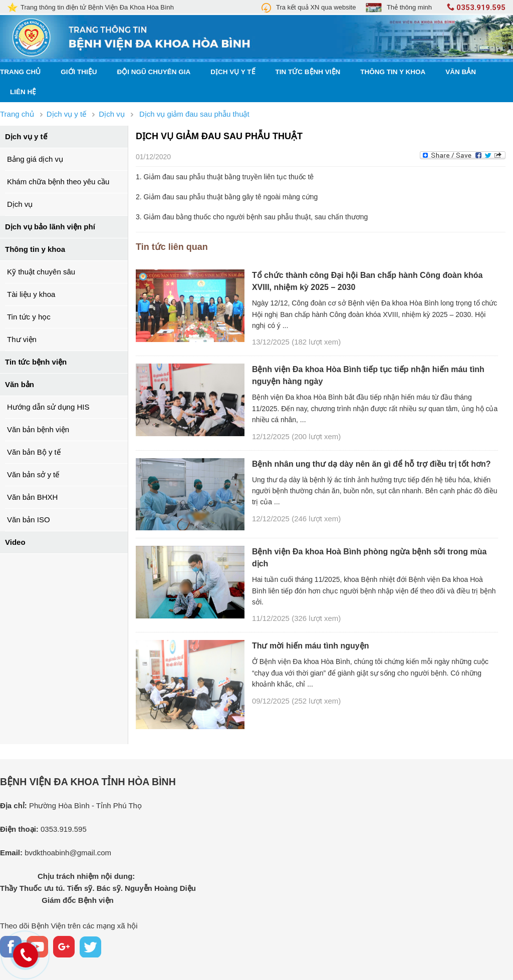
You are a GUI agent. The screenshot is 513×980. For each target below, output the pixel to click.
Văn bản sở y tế (33, 474)
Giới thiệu (79, 72)
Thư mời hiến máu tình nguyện (311, 646)
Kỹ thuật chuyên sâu (41, 272)
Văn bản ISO (29, 520)
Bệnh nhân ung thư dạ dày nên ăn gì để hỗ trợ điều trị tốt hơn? (371, 464)
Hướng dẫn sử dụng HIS (48, 407)
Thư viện (22, 339)
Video (15, 542)
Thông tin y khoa (393, 72)
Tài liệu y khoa (31, 294)
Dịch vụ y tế (233, 72)
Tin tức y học (29, 317)
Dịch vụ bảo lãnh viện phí (50, 227)
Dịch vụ (20, 204)
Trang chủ (20, 72)
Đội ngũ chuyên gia (154, 72)
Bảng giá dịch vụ (35, 159)
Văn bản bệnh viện (38, 429)
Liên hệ (23, 92)
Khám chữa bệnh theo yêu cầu (58, 182)
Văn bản (461, 72)
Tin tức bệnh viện (308, 72)
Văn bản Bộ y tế (34, 452)
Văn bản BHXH (32, 497)
